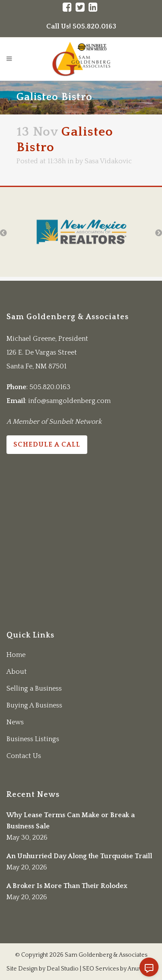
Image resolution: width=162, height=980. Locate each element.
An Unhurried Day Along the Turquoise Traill (79, 856)
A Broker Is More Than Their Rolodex (67, 886)
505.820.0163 (50, 387)
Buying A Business (34, 705)
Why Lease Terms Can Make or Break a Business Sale (71, 821)
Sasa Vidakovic (108, 161)
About (17, 672)
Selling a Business (34, 688)
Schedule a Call (47, 444)
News (15, 722)
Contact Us (24, 756)
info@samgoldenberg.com (69, 401)
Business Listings (33, 739)
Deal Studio (63, 969)
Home (16, 655)
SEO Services (101, 969)
